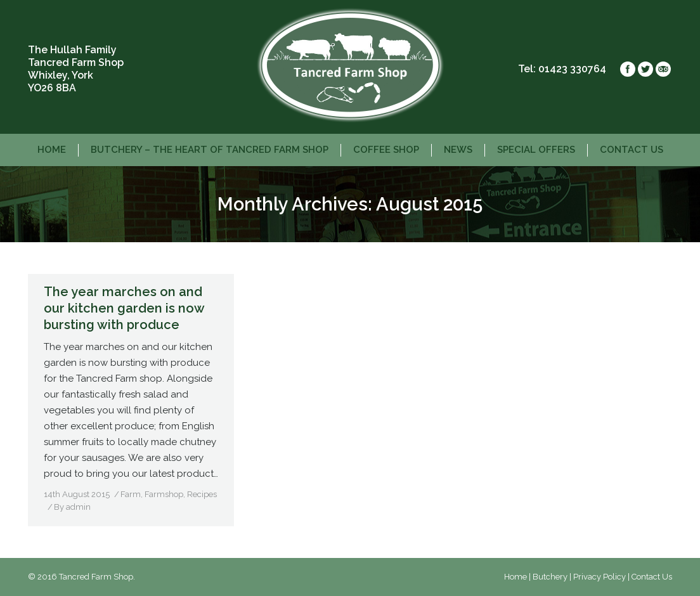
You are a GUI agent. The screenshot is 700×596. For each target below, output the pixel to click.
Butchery (550, 577)
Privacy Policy (600, 577)
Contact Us (652, 577)
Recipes (202, 494)
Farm (131, 494)
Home (515, 577)
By (72, 507)
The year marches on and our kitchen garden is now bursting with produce (124, 308)
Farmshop (164, 494)
